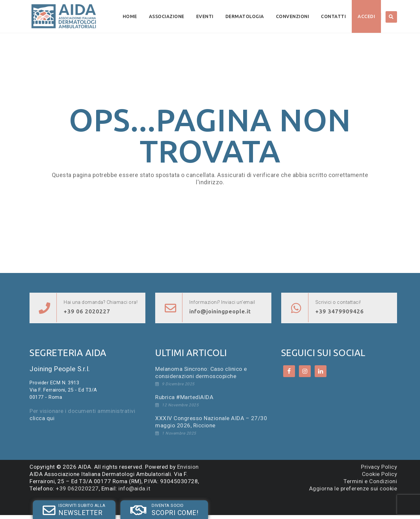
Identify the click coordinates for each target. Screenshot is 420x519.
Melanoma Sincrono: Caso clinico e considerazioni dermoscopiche (201, 372)
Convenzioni (293, 16)
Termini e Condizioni (370, 481)
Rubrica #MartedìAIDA (184, 397)
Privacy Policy (379, 467)
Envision (188, 467)
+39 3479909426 (340, 311)
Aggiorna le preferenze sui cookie (353, 488)
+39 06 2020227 (87, 311)
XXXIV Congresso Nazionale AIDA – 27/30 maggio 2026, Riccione (211, 422)
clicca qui (42, 418)
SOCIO (127, 504)
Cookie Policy (380, 474)
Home (130, 16)
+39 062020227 (77, 488)
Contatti (333, 16)
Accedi (366, 16)
